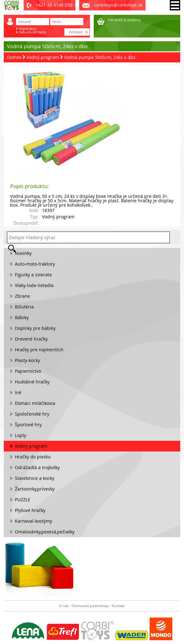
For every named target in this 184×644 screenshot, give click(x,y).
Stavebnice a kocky (35, 478)
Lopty (21, 435)
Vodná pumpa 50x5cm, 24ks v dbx (100, 57)
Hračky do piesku (33, 457)
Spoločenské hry (32, 414)
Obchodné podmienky (90, 606)
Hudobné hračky (32, 382)
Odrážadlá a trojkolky (37, 467)
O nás (64, 606)
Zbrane (22, 296)
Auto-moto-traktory (35, 264)
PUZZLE (23, 500)
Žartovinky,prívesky (35, 489)
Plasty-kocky (27, 360)
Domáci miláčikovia (35, 403)
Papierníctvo (28, 371)
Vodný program (43, 57)
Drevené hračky (31, 339)
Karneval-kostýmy (33, 521)
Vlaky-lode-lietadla (34, 285)
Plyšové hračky (30, 510)
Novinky (23, 253)
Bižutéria (24, 307)
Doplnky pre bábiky (35, 328)
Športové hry (28, 425)
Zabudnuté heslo (33, 32)
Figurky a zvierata (33, 275)
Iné (18, 392)
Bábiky (22, 317)
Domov (14, 57)
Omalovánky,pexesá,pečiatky (45, 532)
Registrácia (27, 29)
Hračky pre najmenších (39, 350)
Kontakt (118, 606)
